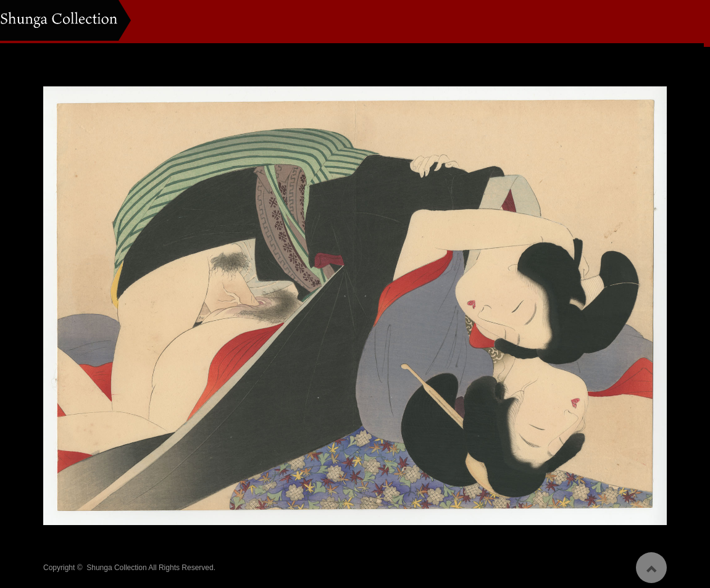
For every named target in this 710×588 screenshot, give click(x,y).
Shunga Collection (116, 564)
